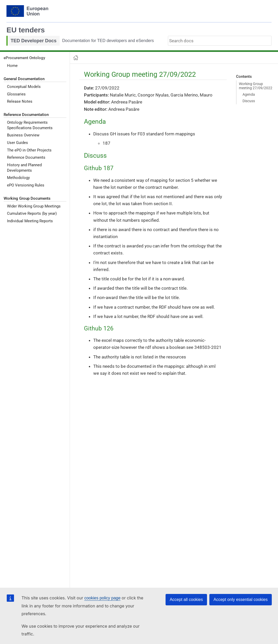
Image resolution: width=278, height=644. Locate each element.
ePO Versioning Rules (26, 185)
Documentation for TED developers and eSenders (108, 41)
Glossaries (16, 94)
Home (12, 66)
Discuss (249, 101)
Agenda (249, 94)
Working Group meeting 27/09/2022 (256, 86)
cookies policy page (102, 598)
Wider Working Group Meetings (34, 206)
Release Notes (20, 101)
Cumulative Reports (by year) (32, 213)
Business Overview (23, 135)
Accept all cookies (186, 600)
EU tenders (26, 30)
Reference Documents (26, 157)
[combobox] (220, 41)
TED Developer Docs (34, 41)
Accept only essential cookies (241, 600)
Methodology (18, 178)
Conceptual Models (24, 87)
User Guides (17, 143)
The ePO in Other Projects (29, 150)
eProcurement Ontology (24, 58)
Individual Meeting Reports (30, 221)
